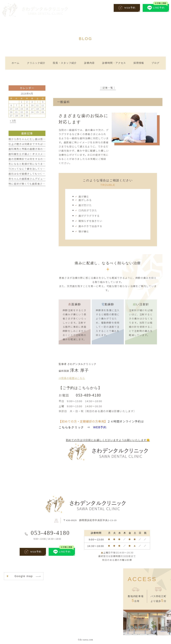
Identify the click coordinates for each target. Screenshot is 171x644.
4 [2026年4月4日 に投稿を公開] (38, 102)
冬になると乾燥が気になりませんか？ (31, 164)
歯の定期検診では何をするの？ (27, 159)
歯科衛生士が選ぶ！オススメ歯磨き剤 (31, 154)
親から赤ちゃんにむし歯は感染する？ (31, 139)
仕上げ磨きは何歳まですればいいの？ (31, 144)
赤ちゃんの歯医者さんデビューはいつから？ (35, 179)
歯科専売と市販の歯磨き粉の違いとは (31, 149)
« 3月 (13, 121)
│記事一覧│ (108, 88)
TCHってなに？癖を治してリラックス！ (32, 169)
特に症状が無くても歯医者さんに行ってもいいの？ (39, 184)
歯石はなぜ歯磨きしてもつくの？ (28, 174)
